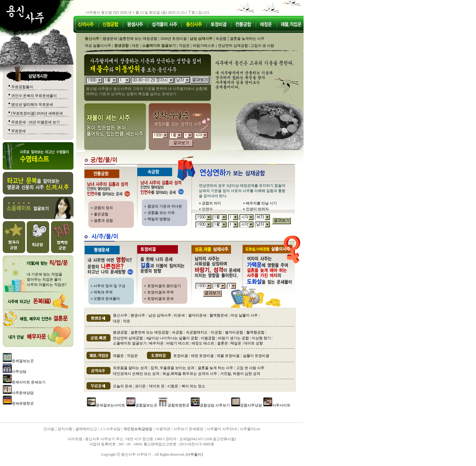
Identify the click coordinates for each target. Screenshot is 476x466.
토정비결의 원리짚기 (164, 286)
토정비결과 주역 (160, 292)
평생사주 (138, 315)
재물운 (118, 356)
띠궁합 (216, 332)
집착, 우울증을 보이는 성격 (172, 368)
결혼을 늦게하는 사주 (247, 39)
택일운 (236, 343)
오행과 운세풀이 (107, 299)
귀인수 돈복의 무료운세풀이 (34, 96)
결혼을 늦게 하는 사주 (215, 368)
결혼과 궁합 (103, 221)
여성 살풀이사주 (98, 46)
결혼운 (223, 343)
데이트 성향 (253, 343)
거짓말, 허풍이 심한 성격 (240, 374)
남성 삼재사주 (160, 315)
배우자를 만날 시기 (261, 203)
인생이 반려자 (257, 209)
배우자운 (156, 343)
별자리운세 (197, 315)
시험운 (173, 386)
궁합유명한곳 (178, 405)
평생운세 (110, 39)
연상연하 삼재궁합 (233, 46)
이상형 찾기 (261, 338)
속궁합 (221, 39)
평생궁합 (120, 332)
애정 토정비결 (202, 356)
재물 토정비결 (228, 356)
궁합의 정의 (103, 208)
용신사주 (120, 315)
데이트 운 (157, 386)
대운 (135, 46)
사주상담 (19, 372)
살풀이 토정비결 (256, 356)
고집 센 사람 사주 (250, 368)
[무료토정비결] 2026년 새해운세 (37, 113)
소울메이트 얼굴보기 (130, 343)
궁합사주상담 (251, 405)
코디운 (140, 386)
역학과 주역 (103, 292)
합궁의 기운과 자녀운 (165, 206)
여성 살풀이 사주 (244, 315)
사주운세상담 (23, 393)
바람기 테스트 (178, 343)
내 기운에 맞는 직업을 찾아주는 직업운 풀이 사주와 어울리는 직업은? (47, 279)
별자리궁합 (234, 332)
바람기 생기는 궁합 (233, 338)
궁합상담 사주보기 (215, 405)
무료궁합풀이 (22, 87)
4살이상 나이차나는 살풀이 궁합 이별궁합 (180, 338)
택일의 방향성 (159, 219)
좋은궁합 (101, 214)
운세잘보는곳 (23, 361)
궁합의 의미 (211, 203)
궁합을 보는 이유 (161, 213)
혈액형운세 (219, 315)
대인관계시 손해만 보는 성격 (136, 374)
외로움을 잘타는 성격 (130, 368)
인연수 (207, 209)
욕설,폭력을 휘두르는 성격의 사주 (190, 374)
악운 (127, 321)
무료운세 (19, 131)
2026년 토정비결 (173, 39)
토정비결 (181, 356)
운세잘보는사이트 (110, 405)
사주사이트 (281, 405)
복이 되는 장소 (193, 386)
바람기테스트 (204, 46)
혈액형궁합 (255, 332)
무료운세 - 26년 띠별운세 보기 (36, 122)
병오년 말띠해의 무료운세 (32, 105)
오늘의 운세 (123, 386)
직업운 (184, 46)
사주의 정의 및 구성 (109, 286)
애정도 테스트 (203, 343)
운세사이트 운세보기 (29, 382)
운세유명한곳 (23, 403)
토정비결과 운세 (160, 299)
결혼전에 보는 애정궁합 (138, 39)
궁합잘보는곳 (146, 405)
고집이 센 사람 (262, 46)
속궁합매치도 (197, 332)
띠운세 (179, 315)
